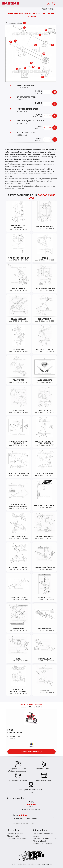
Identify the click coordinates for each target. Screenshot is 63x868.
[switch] (24, 23)
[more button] (50, 92)
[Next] (36, 9)
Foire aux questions (15, 834)
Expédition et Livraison (42, 843)
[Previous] (27, 9)
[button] (31, 718)
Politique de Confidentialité (44, 839)
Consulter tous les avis (31, 809)
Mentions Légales (40, 841)
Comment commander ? (17, 839)
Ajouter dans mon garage (31, 752)
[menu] (59, 3)
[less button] (44, 92)
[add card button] (55, 92)
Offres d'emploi (13, 836)
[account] (49, 3)
